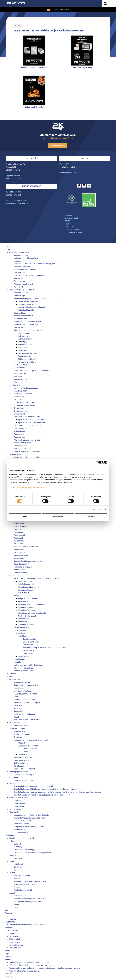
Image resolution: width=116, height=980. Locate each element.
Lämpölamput (19, 659)
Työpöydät (18, 887)
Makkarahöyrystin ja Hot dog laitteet (28, 665)
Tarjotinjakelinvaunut (27, 625)
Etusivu (7, 247)
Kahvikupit (27, 752)
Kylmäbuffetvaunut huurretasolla (31, 604)
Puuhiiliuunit (19, 550)
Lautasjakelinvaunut (26, 607)
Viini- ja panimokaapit (22, 382)
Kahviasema (23, 336)
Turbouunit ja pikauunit (23, 567)
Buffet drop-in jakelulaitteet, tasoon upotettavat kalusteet (36, 578)
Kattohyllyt (18, 844)
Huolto (7, 951)
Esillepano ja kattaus (17, 728)
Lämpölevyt (23, 350)
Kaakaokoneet (19, 327)
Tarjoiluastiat (19, 801)
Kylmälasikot (23, 636)
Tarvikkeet (9, 677)
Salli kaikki (91, 516)
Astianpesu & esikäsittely (19, 252)
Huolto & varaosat (31, 186)
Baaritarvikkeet (20, 313)
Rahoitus (8, 928)
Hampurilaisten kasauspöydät (26, 388)
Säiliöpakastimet (20, 446)
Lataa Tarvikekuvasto (34, 107)
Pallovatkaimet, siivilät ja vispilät (27, 703)
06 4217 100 (64, 164)
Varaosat (8, 913)
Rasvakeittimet (20, 552)
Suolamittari (19, 711)
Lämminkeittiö (15, 454)
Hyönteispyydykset (21, 824)
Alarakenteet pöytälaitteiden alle (26, 457)
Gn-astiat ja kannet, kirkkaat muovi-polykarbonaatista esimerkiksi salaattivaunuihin (47, 789)
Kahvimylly (23, 342)
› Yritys (66, 224)
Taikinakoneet (19, 281)
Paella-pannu (19, 529)
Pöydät (12, 873)
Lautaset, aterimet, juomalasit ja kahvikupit (31, 740)
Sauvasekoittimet (21, 278)
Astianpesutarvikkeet (22, 267)
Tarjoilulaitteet (15, 576)
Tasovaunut (18, 907)
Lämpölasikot (24, 656)
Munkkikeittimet (20, 524)
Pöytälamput (19, 766)
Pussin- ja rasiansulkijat (23, 668)
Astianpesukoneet (21, 255)
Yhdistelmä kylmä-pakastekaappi (27, 451)
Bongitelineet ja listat (22, 682)
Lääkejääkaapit (20, 428)
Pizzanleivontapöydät (22, 443)
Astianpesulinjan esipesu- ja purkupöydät (30, 881)
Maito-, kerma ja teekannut (24, 769)
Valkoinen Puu (15, 948)
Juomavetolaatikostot (27, 304)
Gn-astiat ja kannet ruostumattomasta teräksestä (33, 786)
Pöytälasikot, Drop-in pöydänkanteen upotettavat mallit (45, 648)
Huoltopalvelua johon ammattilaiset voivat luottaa (29, 962)
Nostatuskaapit (20, 526)
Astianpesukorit (20, 261)
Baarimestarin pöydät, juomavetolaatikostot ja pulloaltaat (37, 299)
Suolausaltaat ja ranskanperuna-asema (29, 561)
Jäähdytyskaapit (20, 391)
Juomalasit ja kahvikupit (28, 746)
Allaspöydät (18, 879)
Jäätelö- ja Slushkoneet (23, 394)
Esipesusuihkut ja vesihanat (25, 270)
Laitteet (8, 249)
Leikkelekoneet (19, 272)
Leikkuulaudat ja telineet (23, 691)
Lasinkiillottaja (19, 368)
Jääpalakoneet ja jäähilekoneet (26, 324)
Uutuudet (13, 674)
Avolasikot (22, 633)
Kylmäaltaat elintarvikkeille (24, 405)
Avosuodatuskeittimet (27, 333)
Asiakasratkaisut (11, 931)
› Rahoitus (68, 215)
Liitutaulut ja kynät (21, 832)
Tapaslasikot (28, 654)
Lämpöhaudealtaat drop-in (29, 587)
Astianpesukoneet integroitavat (26, 258)
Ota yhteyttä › (58, 146)
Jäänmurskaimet (20, 319)
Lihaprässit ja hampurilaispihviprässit (29, 275)
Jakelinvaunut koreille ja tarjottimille (28, 902)
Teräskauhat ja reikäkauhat (24, 714)
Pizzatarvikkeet (15, 809)
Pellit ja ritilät (14, 723)
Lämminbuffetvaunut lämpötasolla (32, 613)
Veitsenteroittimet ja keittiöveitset (27, 720)
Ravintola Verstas (16, 945)
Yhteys (85, 158)
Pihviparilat (18, 544)
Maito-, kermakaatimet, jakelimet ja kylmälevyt (32, 371)
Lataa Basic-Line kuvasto (82, 67)
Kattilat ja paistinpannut (19, 772)
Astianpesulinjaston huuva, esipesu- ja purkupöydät (34, 264)
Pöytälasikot (28, 645)
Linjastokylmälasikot (31, 642)
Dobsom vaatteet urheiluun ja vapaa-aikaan (27, 925)
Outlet (7, 910)
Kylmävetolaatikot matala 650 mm (32, 423)
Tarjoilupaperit (19, 806)
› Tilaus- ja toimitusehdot (73, 232)
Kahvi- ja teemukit (30, 749)
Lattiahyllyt (18, 847)
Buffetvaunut (19, 596)
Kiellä (25, 516)
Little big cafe (14, 942)
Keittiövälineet (15, 679)
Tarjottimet (13, 778)
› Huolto (67, 221)
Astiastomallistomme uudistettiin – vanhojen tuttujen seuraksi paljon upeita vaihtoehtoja (45, 968)
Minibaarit (18, 376)
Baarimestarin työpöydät (28, 301)
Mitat (16, 697)
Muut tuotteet (10, 922)
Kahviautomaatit (25, 339)
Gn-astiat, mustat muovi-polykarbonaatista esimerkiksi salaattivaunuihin (43, 795)
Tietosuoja (9, 977)
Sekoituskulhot (20, 708)
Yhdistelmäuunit (20, 573)
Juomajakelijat (20, 731)
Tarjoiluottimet (19, 803)
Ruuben (12, 933)
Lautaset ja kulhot (25, 754)
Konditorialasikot (29, 639)
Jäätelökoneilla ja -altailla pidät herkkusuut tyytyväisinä (31, 965)
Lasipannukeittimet (26, 348)
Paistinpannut (19, 535)
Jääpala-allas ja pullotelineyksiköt (27, 322)
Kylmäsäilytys (15, 385)
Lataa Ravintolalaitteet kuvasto (34, 67)
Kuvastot (17, 26)
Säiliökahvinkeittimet (27, 359)
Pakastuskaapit (20, 437)
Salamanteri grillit (21, 555)
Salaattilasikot (28, 651)
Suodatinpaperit (25, 356)
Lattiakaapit (18, 864)
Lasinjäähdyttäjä (20, 365)
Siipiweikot (13, 936)
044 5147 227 (15, 192)
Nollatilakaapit (19, 431)
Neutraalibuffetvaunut (27, 616)
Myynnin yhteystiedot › (68, 173)
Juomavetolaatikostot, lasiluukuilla (32, 307)
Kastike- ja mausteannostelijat (26, 685)
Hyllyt (11, 841)
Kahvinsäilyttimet (25, 345)
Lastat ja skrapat (20, 688)
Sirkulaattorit (19, 558)
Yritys (7, 954)
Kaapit (12, 861)
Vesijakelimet (23, 593)
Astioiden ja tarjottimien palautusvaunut (30, 899)
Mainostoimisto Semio (58, 238)
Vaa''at (16, 717)
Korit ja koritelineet (21, 763)
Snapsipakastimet (21, 379)
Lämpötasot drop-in (26, 590)
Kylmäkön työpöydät (22, 411)
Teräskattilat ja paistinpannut (25, 775)
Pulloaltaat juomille (26, 310)
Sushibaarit (23, 622)
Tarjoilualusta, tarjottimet (24, 780)
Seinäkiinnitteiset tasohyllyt (25, 850)
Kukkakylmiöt (19, 399)
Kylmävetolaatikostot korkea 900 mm (33, 420)
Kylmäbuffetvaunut (26, 602)
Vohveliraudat (19, 570)
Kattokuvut (18, 858)
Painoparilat (18, 532)
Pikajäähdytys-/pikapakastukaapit (27, 440)
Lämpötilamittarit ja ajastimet (25, 694)
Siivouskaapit (19, 870)
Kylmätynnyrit (19, 414)
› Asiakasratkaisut (71, 218)
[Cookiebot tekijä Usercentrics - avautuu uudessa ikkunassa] (97, 463)
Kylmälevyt (18, 737)
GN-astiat (13, 783)
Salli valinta (58, 516)
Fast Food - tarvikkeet (22, 821)
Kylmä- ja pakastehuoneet (24, 402)
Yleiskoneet (18, 287)
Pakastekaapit (19, 434)
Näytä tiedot (98, 509)
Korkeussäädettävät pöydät (25, 884)
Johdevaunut (19, 905)
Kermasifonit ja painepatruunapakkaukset (30, 818)
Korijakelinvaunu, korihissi (29, 599)
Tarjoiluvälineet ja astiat (19, 798)
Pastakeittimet (19, 541)
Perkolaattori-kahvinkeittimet (30, 353)
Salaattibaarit (24, 619)
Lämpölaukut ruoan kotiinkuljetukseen (29, 827)
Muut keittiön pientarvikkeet (25, 700)
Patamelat (18, 705)
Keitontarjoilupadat (21, 627)
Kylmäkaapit (19, 408)
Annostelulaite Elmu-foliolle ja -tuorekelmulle (31, 815)
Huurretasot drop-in (26, 581)
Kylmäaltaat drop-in (26, 584)
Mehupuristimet (20, 374)
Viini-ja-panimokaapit (22, 449)
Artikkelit (8, 959)
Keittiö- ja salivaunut (22, 734)
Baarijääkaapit (19, 296)
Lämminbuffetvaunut (27, 610)
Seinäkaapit (18, 867)
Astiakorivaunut (20, 896)
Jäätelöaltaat (19, 397)
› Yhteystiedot (69, 227)
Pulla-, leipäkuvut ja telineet (24, 760)
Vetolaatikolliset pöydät (23, 890)
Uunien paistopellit (21, 726)
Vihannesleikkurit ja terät (23, 284)
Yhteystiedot (10, 956)
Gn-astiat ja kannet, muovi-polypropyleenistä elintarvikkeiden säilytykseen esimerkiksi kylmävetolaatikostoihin (57, 792)
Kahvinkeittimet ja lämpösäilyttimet (28, 330)
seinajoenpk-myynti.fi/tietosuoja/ (31, 488)
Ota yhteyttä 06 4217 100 (58, 10)
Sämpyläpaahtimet (21, 564)
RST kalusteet (10, 835)
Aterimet (21, 743)
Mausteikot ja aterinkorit (23, 757)
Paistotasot (18, 538)
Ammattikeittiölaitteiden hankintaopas (24, 971)
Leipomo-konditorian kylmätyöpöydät (29, 426)
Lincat (12, 916)
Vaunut (12, 893)
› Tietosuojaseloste (71, 230)
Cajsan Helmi (14, 939)
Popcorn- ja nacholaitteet (24, 671)
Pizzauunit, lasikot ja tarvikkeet (26, 547)
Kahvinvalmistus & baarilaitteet (22, 290)
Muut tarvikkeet (15, 812)
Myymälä (31, 158)
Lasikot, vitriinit (20, 630)
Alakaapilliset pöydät (22, 876)
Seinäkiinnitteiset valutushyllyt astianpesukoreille (33, 853)
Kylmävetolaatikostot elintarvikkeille (28, 417)
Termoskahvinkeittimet (27, 362)
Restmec (13, 919)
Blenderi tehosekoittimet (23, 316)
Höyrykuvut (14, 855)
